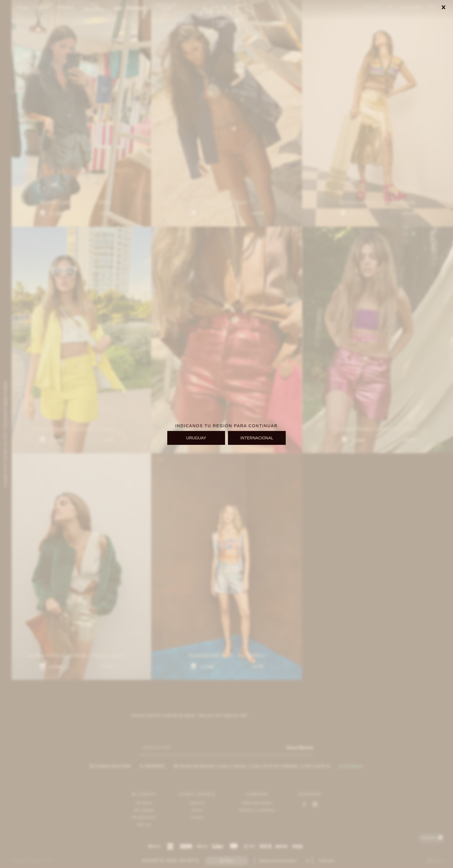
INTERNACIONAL (257, 438)
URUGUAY (196, 438)
